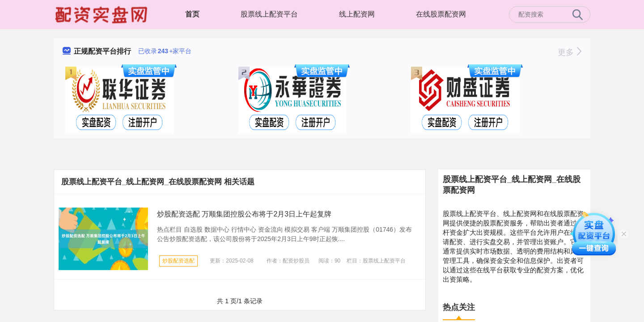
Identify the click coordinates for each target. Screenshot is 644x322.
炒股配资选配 (178, 261)
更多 (570, 52)
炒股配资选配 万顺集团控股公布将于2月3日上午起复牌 (244, 214)
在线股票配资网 (441, 14)
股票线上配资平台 (269, 14)
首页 (192, 14)
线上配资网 (357, 14)
